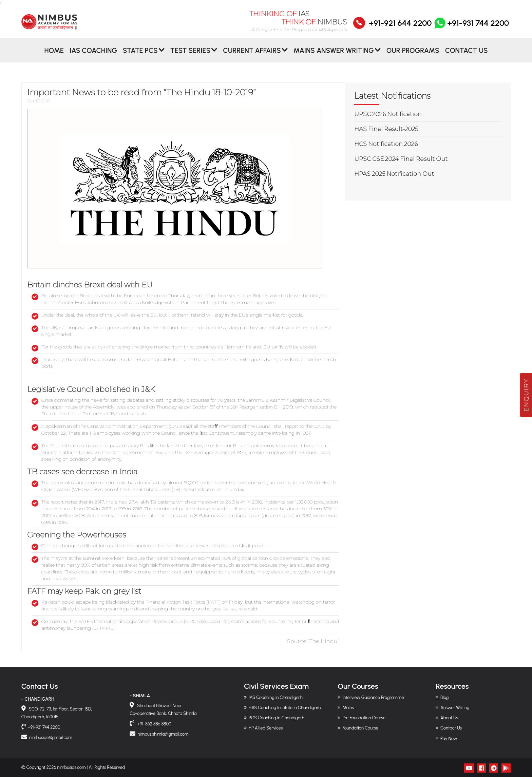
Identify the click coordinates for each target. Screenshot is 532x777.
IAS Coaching (93, 55)
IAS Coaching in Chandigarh (276, 697)
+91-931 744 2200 (471, 27)
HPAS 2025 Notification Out (394, 174)
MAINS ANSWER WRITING (334, 55)
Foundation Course (360, 728)
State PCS (140, 55)
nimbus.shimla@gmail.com (163, 734)
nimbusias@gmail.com (51, 737)
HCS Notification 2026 (386, 144)
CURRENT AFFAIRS (252, 55)
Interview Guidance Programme (373, 697)
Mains (348, 708)
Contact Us (467, 55)
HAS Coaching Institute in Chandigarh (285, 708)
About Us (449, 718)
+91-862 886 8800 (154, 724)
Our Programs (413, 55)
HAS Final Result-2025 (386, 129)
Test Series (191, 55)
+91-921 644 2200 (400, 27)
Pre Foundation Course (364, 718)
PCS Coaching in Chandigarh (277, 718)
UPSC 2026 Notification (388, 114)
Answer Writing (455, 708)
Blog (444, 697)
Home (54, 55)
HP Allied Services (266, 728)
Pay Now (449, 738)
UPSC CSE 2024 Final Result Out (401, 159)
